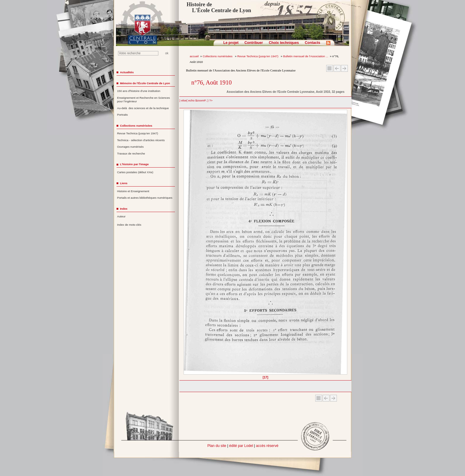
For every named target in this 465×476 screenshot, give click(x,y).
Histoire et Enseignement (133, 191)
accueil (194, 56)
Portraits (122, 115)
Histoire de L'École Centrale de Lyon (219, 7)
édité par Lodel (241, 446)
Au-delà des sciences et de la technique (143, 108)
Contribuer (254, 43)
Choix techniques (284, 43)
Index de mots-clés (129, 225)
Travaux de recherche (131, 153)
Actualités (127, 72)
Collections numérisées (218, 56)
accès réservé (267, 446)
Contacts (313, 43)
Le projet (231, 43)
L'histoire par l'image (134, 164)
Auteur (121, 216)
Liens (124, 183)
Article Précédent (337, 68)
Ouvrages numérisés (130, 147)
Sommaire (330, 68)
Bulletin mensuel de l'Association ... (306, 56)
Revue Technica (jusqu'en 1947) (258, 56)
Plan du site (217, 446)
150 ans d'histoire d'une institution (139, 91)
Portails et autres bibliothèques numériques (145, 198)
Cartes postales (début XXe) (135, 172)
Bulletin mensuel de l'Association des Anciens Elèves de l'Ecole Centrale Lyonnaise (241, 70)
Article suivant (344, 68)
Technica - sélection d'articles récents (141, 140)
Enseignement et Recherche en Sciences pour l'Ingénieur (144, 100)
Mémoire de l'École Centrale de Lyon (145, 83)
